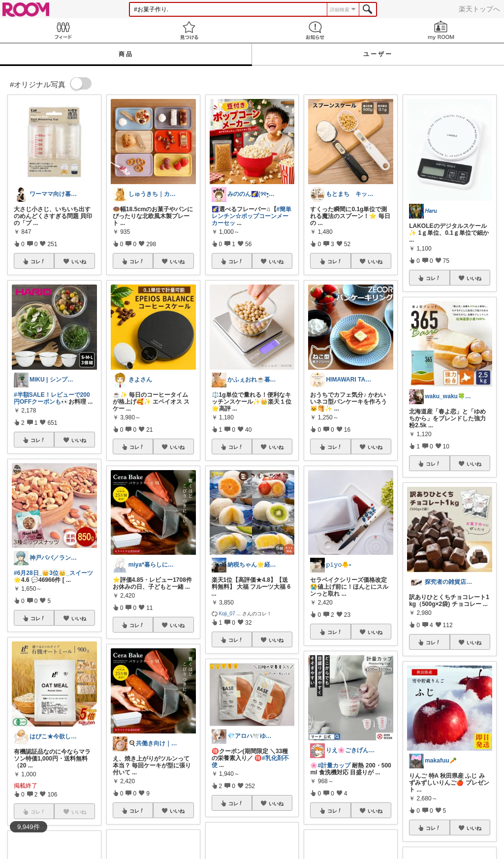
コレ (38, 261)
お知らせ (315, 30)
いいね (79, 261)
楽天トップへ (479, 9)
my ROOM (441, 30)
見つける (189, 30)
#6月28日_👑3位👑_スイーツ (53, 573)
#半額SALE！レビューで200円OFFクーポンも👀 (52, 398)
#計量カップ (334, 765)
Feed (63, 30)
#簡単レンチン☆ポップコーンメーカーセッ (252, 216)
